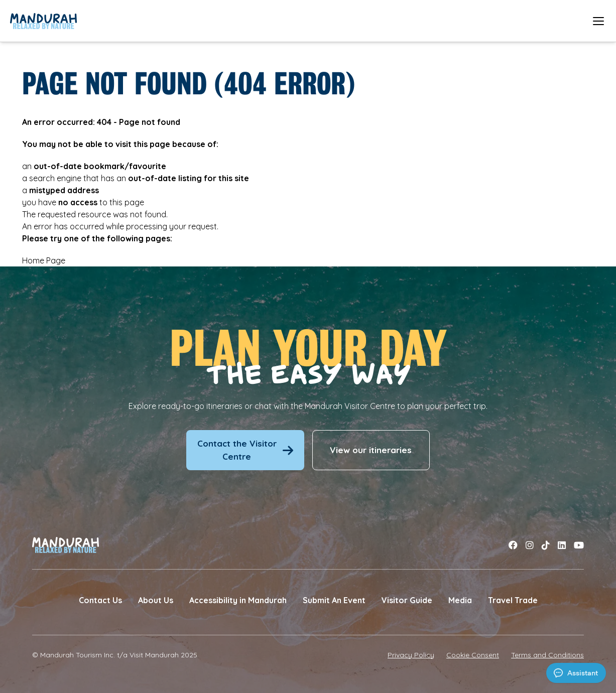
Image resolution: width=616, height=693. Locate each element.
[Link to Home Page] (43, 21)
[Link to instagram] (530, 545)
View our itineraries (371, 450)
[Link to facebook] (513, 545)
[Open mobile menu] (598, 21)
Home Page (44, 260)
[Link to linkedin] (562, 545)
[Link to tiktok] (546, 545)
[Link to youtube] (579, 545)
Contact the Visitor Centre (245, 450)
